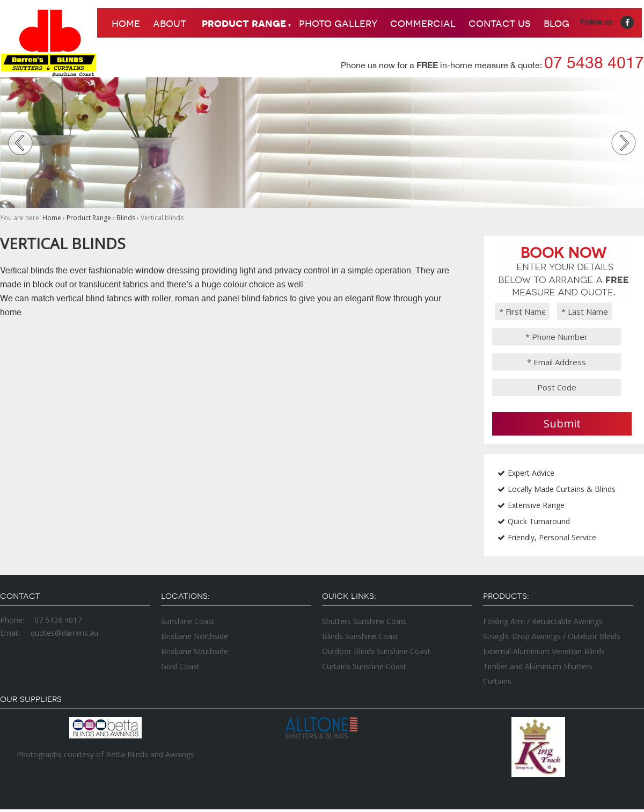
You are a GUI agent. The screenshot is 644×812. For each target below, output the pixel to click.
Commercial (423, 23)
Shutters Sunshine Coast (364, 621)
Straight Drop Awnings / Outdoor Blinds (552, 636)
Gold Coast (180, 666)
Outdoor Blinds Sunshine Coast (376, 651)
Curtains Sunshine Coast (364, 666)
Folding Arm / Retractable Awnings (543, 621)
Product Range (244, 23)
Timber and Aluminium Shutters (538, 666)
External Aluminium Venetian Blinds (544, 651)
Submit (562, 423)
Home (126, 23)
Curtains (497, 681)
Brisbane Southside (195, 651)
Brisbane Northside (195, 636)
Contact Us (500, 23)
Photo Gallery (338, 23)
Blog (557, 23)
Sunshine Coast (188, 621)
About (170, 23)
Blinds (126, 218)
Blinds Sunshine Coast (360, 636)
